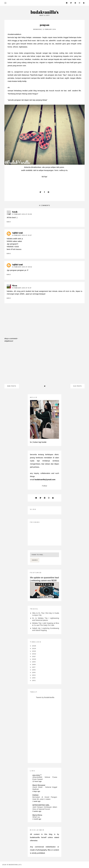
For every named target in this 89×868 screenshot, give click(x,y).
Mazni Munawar (39, 785)
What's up (36, 817)
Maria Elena (37, 815)
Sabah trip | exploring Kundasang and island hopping (46, 629)
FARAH (35, 795)
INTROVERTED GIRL (41, 805)
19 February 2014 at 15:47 (22, 288)
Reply (9, 222)
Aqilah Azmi (17, 233)
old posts (78, 386)
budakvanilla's (45, 12)
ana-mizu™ (37, 775)
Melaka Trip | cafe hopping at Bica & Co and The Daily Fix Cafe (46, 624)
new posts (12, 386)
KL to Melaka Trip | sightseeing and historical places (46, 619)
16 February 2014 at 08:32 (22, 267)
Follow (44, 486)
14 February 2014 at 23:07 (22, 235)
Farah (15, 212)
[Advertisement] (45, 364)
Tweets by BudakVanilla (45, 697)
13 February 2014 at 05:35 (22, 214)
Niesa (15, 285)
